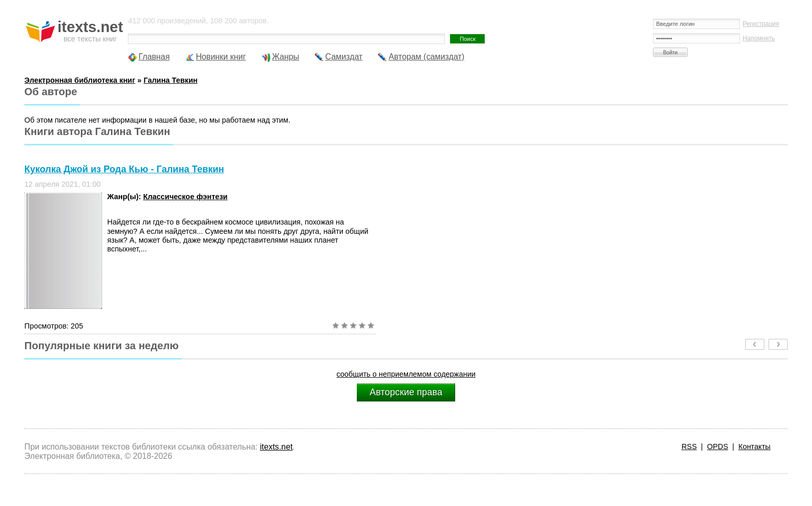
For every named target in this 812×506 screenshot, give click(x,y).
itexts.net (276, 447)
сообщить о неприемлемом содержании (406, 374)
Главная (154, 57)
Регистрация (761, 24)
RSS (689, 447)
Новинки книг (221, 57)
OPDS (717, 447)
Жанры (286, 57)
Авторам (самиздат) (426, 57)
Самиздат (344, 57)
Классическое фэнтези (185, 197)
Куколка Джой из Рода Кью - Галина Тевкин (124, 169)
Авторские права (406, 392)
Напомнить (759, 38)
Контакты (755, 447)
